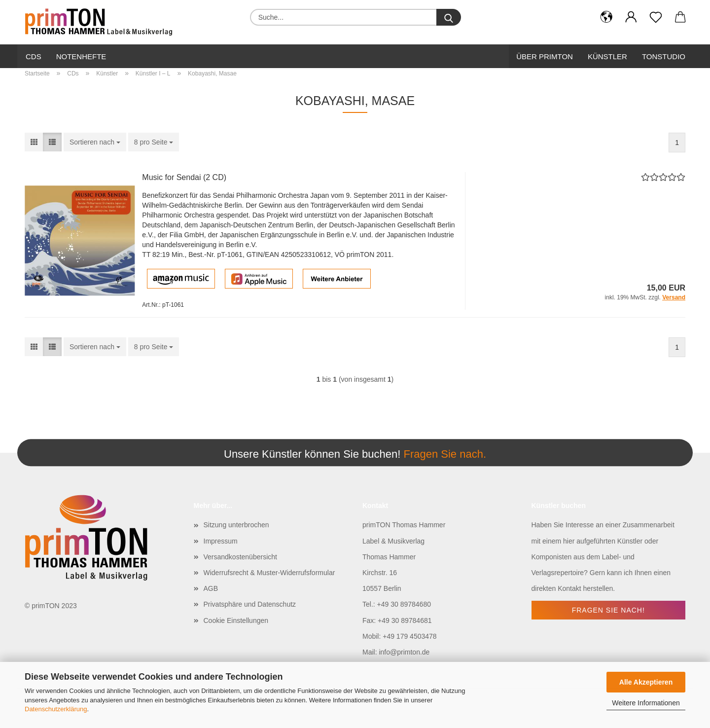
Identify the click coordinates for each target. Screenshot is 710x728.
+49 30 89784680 (404, 604)
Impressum (221, 541)
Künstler (607, 56)
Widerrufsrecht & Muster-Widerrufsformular (269, 573)
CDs (34, 56)
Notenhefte (81, 56)
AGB (211, 588)
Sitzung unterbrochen (236, 525)
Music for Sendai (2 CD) (184, 177)
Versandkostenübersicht (240, 557)
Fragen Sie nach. (445, 454)
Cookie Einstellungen (236, 620)
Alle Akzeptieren (646, 682)
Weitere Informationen (646, 703)
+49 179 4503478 (409, 636)
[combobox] (95, 142)
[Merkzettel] (656, 17)
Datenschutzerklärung (56, 709)
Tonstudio (664, 56)
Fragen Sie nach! (608, 610)
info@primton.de (404, 652)
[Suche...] (449, 17)
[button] (606, 17)
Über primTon (545, 56)
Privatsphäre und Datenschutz (250, 604)
